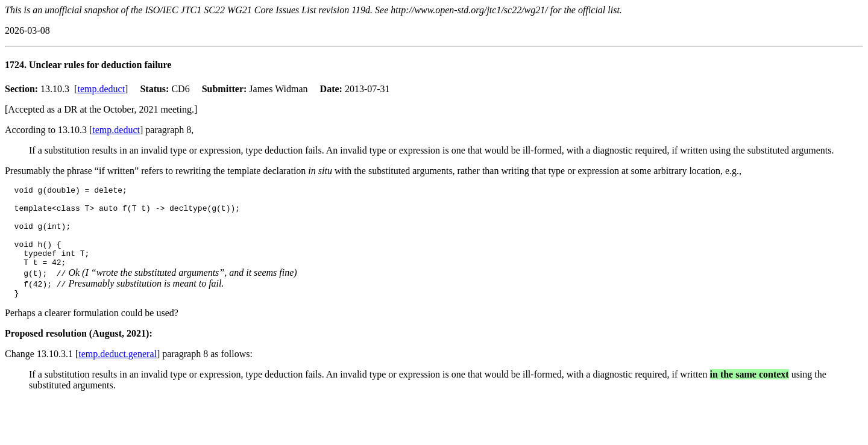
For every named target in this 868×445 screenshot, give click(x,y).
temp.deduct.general (118, 372)
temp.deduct (101, 89)
